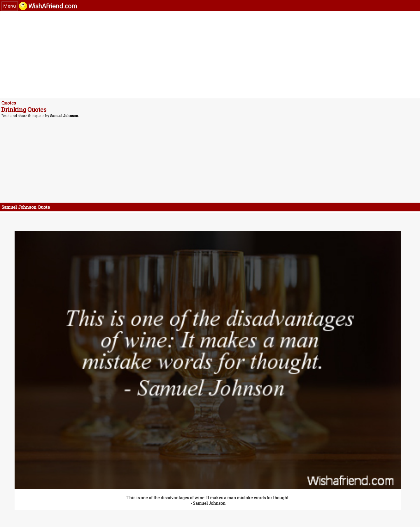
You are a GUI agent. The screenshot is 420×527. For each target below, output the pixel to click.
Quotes (9, 103)
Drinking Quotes (24, 109)
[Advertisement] (178, 55)
